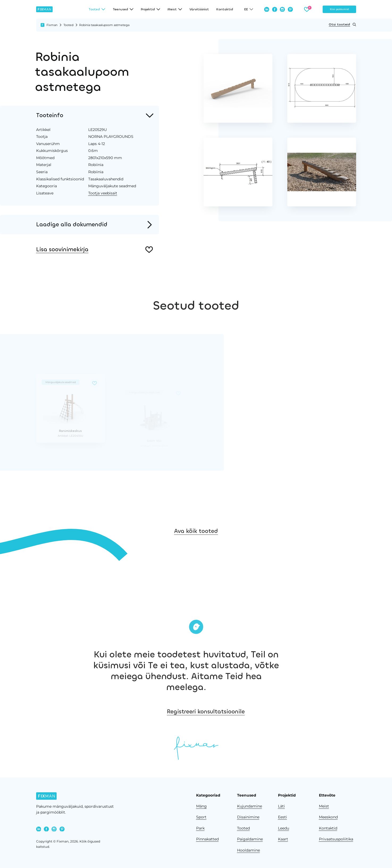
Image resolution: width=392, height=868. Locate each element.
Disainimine (248, 817)
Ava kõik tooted (196, 543)
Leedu (284, 828)
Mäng (201, 806)
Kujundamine (250, 806)
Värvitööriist (199, 9)
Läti (281, 806)
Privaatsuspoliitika (336, 839)
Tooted (68, 25)
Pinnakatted (207, 839)
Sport (201, 817)
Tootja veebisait (103, 193)
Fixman (52, 25)
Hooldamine (248, 850)
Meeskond (328, 817)
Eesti (283, 817)
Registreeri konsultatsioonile (243, 712)
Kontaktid (225, 9)
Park (200, 828)
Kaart (283, 839)
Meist (324, 806)
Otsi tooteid (342, 25)
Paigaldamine (250, 839)
